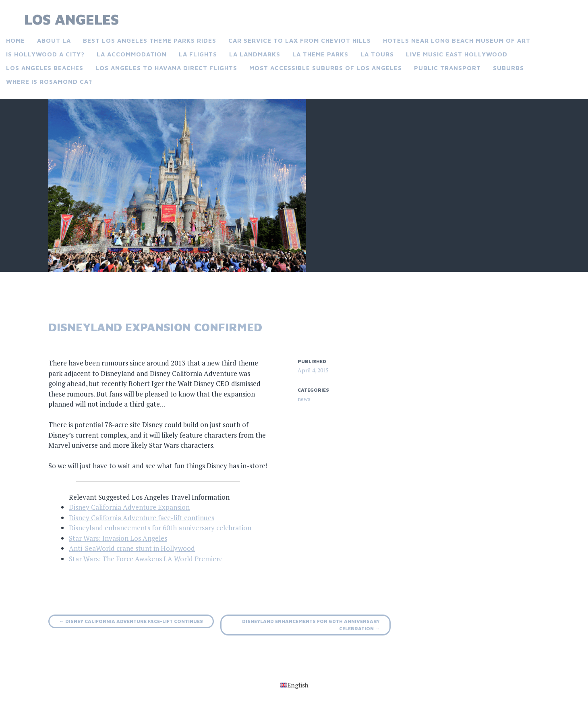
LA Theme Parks (320, 54)
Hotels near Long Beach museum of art (457, 40)
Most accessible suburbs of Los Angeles (326, 68)
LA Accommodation (132, 54)
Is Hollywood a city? (45, 54)
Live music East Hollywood (457, 54)
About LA (54, 40)
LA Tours (377, 54)
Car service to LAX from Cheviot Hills (300, 40)
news (304, 399)
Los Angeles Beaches (45, 68)
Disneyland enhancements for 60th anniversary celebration (160, 528)
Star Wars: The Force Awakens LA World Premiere (146, 559)
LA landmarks (255, 54)
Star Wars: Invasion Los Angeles (118, 538)
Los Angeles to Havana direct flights (166, 68)
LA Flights (198, 54)
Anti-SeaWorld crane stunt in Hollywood (132, 548)
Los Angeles (71, 19)
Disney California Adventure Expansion (129, 507)
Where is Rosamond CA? (49, 82)
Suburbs (508, 68)
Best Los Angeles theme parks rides (150, 40)
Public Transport (447, 68)
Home (16, 40)
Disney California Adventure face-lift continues (142, 518)
